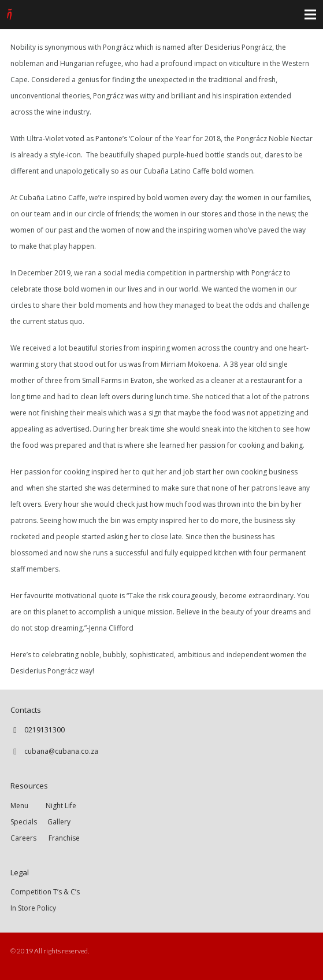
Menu (28, 806)
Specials (25, 822)
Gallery (59, 822)
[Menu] (310, 14)
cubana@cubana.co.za (61, 751)
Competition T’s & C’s (45, 892)
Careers (23, 838)
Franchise (64, 838)
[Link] (10, 14)
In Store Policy (33, 908)
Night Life (61, 806)
